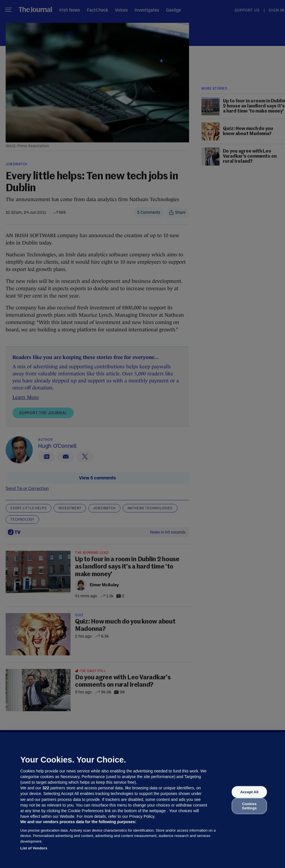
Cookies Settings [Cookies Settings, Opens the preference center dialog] (249, 806)
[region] (142, 800)
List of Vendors (34, 848)
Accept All (249, 792)
